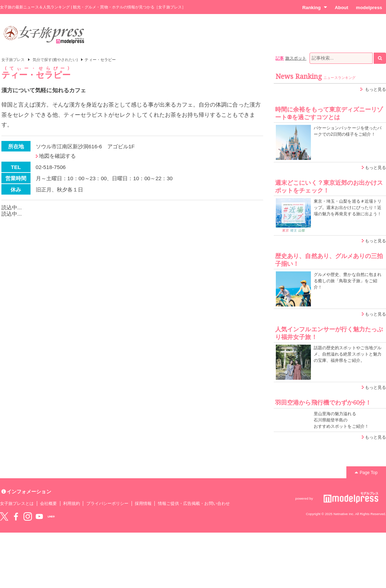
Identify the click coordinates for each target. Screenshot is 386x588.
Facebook (16, 516)
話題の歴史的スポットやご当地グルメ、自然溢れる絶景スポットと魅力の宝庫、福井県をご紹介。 (348, 354)
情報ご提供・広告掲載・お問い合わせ (194, 503)
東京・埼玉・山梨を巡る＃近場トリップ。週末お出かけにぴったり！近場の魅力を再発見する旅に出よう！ (348, 208)
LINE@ (51, 516)
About (341, 8)
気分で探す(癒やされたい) (55, 60)
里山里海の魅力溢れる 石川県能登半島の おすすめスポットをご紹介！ (341, 420)
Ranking (315, 7)
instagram (28, 516)
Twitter (4, 516)
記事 (280, 58)
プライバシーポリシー (108, 503)
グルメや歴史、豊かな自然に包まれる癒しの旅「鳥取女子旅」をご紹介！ (348, 281)
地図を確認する (57, 156)
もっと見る (375, 89)
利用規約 (72, 503)
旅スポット (296, 58)
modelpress (369, 8)
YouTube (39, 516)
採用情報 (143, 503)
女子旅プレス (13, 60)
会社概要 (48, 503)
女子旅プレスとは (17, 503)
